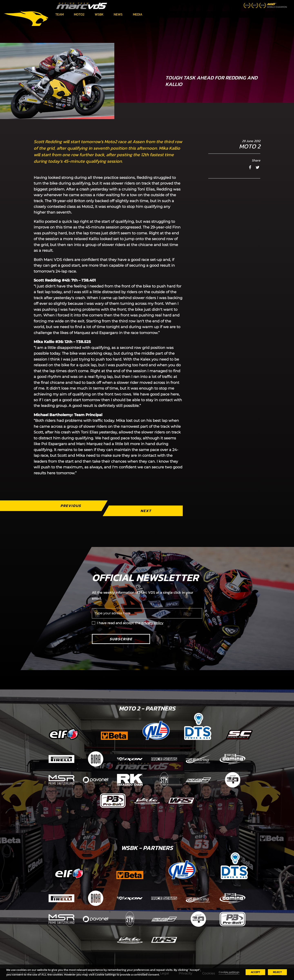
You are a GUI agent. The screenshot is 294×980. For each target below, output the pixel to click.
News (118, 14)
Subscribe (121, 639)
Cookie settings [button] (229, 972)
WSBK (99, 14)
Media (138, 14)
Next (146, 511)
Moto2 (79, 14)
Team (60, 14)
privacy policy (152, 623)
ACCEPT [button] (255, 972)
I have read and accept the (130, 623)
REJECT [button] (277, 972)
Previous (71, 506)
